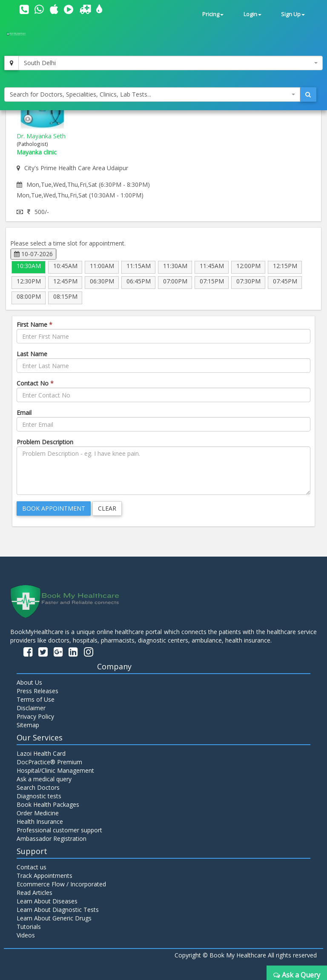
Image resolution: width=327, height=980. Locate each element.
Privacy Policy (35, 716)
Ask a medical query (44, 779)
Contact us (32, 867)
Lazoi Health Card (41, 753)
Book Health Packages (48, 804)
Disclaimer (31, 708)
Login (252, 14)
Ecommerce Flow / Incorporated (61, 884)
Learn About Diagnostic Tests (58, 910)
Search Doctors (38, 787)
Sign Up (293, 14)
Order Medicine (38, 813)
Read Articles (34, 893)
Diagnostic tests (39, 796)
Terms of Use (36, 699)
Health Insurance (40, 821)
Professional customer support (59, 830)
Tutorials (29, 927)
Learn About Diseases (47, 901)
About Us (29, 682)
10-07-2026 (33, 254)
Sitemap (28, 725)
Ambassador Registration (52, 839)
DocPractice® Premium (49, 762)
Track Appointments (44, 876)
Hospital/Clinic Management (55, 770)
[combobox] (171, 63)
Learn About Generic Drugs (54, 918)
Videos (26, 935)
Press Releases (37, 691)
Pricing (213, 14)
